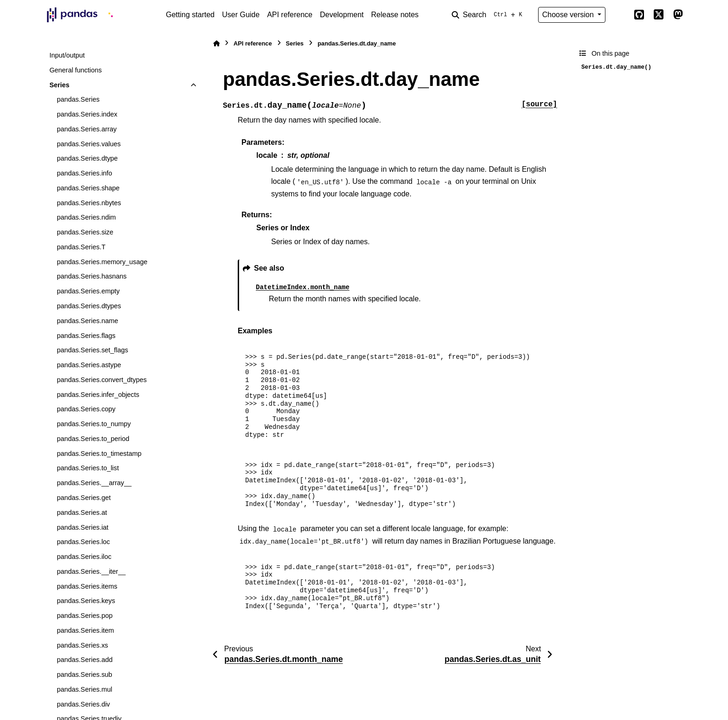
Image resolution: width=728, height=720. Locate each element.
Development (342, 15)
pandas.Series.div (83, 704)
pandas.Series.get (84, 498)
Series (59, 85)
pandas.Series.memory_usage (102, 262)
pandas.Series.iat (82, 527)
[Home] (216, 43)
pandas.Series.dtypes (89, 306)
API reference (290, 15)
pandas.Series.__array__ (94, 483)
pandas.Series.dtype (87, 158)
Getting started (190, 15)
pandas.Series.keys (86, 601)
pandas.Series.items (87, 586)
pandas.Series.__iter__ (91, 571)
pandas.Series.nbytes (89, 203)
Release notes (395, 15)
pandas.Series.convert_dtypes (102, 380)
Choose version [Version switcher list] (569, 15)
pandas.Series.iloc (84, 557)
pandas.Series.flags (86, 336)
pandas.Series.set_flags (92, 350)
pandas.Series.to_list (88, 468)
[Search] (489, 15)
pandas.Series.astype (89, 365)
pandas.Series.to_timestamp (99, 454)
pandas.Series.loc (83, 542)
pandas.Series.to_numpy (94, 424)
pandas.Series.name (87, 321)
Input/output (67, 55)
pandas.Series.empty (88, 291)
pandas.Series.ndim (86, 217)
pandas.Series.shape (88, 188)
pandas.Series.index (87, 114)
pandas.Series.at (82, 512)
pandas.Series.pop (84, 616)
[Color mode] (619, 15)
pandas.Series (78, 99)
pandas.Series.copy (86, 409)
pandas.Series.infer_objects (98, 395)
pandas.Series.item (85, 630)
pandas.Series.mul (84, 689)
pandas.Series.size (85, 232)
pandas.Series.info (84, 173)
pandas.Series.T (81, 247)
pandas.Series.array (87, 129)
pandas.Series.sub (84, 675)
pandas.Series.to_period (93, 439)
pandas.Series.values (89, 144)
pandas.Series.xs (82, 645)
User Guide (241, 15)
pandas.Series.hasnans (91, 276)
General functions (75, 70)
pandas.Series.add (84, 660)
